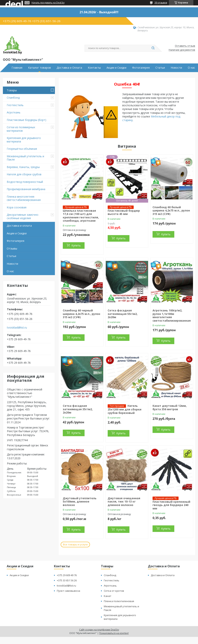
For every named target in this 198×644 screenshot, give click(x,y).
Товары (12, 90)
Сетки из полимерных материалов (21, 129)
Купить (76, 245)
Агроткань (14, 112)
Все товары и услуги (75, 544)
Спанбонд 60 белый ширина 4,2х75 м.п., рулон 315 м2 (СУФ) (171, 211)
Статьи (160, 68)
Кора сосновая (17, 207)
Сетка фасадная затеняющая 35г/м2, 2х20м (78, 409)
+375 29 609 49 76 (67, 575)
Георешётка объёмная (22, 149)
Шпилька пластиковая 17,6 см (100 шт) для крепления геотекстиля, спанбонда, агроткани (81, 216)
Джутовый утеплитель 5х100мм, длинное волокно (80, 502)
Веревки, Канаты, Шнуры (23, 167)
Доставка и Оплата (69, 68)
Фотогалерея (141, 68)
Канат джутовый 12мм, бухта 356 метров (170, 407)
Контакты (94, 68)
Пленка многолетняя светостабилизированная (24, 198)
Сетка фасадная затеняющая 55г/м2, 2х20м (123, 314)
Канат (108, 596)
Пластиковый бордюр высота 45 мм (124, 212)
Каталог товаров (39, 68)
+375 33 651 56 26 (67, 580)
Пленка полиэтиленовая (119, 601)
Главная (17, 68)
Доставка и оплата (19, 226)
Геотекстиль (15, 105)
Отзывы (12, 248)
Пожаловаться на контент (114, 633)
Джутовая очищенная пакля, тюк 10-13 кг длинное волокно (124, 502)
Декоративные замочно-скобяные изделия (23, 216)
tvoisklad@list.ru (17, 328)
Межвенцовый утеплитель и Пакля (25, 158)
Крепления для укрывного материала (24, 140)
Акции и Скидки (116, 68)
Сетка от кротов (114, 591)
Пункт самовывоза (68, 591)
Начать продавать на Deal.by (48, 3)
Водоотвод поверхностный (25, 182)
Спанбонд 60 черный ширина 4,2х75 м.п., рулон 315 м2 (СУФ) (81, 314)
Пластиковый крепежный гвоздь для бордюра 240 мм (171, 505)
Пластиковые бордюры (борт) (26, 120)
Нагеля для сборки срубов (24, 174)
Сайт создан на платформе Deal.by (99, 630)
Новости (176, 68)
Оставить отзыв (185, 46)
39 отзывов (161, 3)
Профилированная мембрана (26, 189)
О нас (191, 68)
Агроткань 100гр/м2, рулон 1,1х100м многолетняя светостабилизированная (172, 315)
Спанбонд (13, 98)
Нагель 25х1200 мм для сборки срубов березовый (125, 409)
